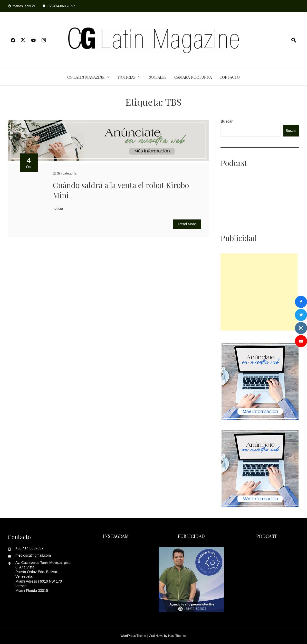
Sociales (158, 77)
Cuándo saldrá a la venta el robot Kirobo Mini (121, 190)
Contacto (230, 77)
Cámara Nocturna (193, 77)
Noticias (127, 77)
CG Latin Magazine (86, 77)
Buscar (227, 121)
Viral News (156, 636)
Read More (187, 224)
